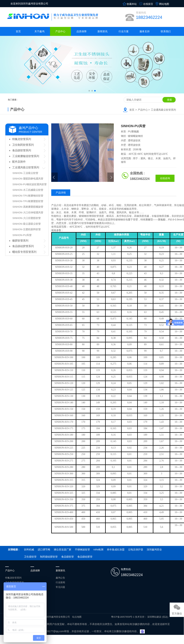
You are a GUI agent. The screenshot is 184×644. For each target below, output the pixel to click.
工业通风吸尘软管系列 (163, 110)
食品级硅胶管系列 (23, 246)
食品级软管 (68, 557)
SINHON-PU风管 (22, 235)
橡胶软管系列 (20, 241)
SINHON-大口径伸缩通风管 (28, 213)
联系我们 (166, 31)
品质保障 (82, 31)
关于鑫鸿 (39, 31)
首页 (18, 31)
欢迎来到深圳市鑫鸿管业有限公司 (29, 4)
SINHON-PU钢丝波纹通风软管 (30, 184)
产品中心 (60, 31)
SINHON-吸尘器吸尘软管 (27, 224)
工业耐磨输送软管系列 (26, 156)
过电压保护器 (136, 549)
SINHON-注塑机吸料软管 (27, 229)
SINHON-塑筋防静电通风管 (28, 179)
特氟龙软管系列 (22, 139)
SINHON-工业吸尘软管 (25, 173)
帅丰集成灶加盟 (116, 549)
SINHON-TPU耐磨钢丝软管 (28, 196)
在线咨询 (165, 178)
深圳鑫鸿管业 (154, 549)
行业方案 (124, 31)
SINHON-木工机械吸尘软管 (28, 190)
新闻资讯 (102, 31)
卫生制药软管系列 (23, 145)
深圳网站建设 (154, 617)
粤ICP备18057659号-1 (123, 617)
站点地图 (77, 617)
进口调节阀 (44, 549)
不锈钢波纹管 (82, 549)
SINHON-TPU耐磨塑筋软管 (28, 201)
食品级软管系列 (22, 150)
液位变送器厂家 (63, 549)
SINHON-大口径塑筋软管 (27, 218)
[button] (89, 91)
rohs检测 (98, 549)
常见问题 (60, 587)
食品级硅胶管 (85, 557)
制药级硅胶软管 (49, 557)
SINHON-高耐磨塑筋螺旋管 (28, 207)
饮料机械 (29, 549)
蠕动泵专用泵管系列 (24, 252)
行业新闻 (60, 582)
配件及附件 (19, 162)
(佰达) (165, 617)
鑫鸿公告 (60, 578)
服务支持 (145, 31)
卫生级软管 (30, 557)
